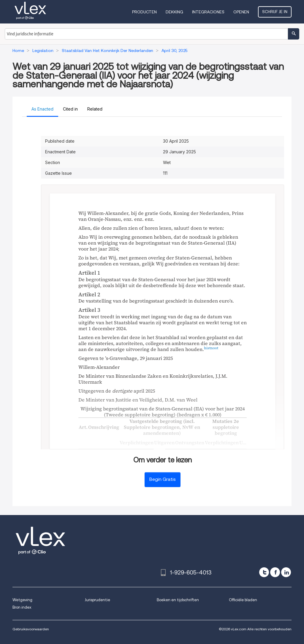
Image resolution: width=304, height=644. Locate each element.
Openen (241, 12)
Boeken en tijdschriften (178, 600)
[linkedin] (286, 572)
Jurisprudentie (97, 600)
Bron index (22, 607)
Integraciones (208, 12)
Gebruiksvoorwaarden (31, 629)
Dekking (174, 12)
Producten (144, 12)
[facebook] (275, 572)
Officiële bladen (243, 600)
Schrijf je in (275, 12)
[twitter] (264, 572)
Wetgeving (22, 600)
